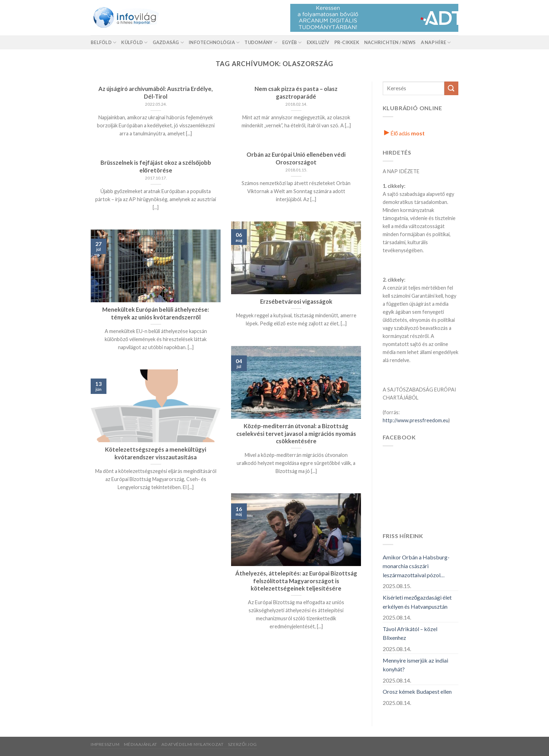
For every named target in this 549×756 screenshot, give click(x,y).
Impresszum (105, 744)
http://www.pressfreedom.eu (416, 420)
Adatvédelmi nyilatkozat (192, 744)
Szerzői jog (242, 744)
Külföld (134, 43)
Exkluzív (318, 42)
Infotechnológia (214, 43)
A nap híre (436, 43)
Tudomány (261, 43)
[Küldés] (451, 88)
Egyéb (292, 43)
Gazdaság (168, 43)
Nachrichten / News (390, 42)
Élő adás (405, 133)
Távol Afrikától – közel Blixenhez (410, 633)
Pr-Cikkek (347, 42)
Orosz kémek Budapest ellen (417, 691)
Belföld (103, 43)
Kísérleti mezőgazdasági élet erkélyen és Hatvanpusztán (417, 602)
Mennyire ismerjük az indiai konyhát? (415, 665)
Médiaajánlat (141, 744)
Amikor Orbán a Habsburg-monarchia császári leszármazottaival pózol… (416, 566)
